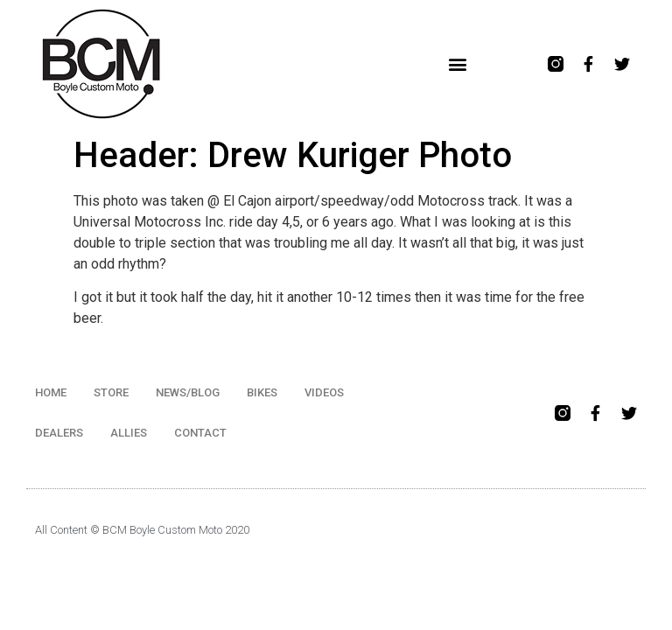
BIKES (262, 392)
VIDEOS (324, 392)
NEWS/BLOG (188, 392)
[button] (458, 64)
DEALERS (59, 433)
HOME (51, 392)
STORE (111, 392)
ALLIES (129, 433)
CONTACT (200, 433)
